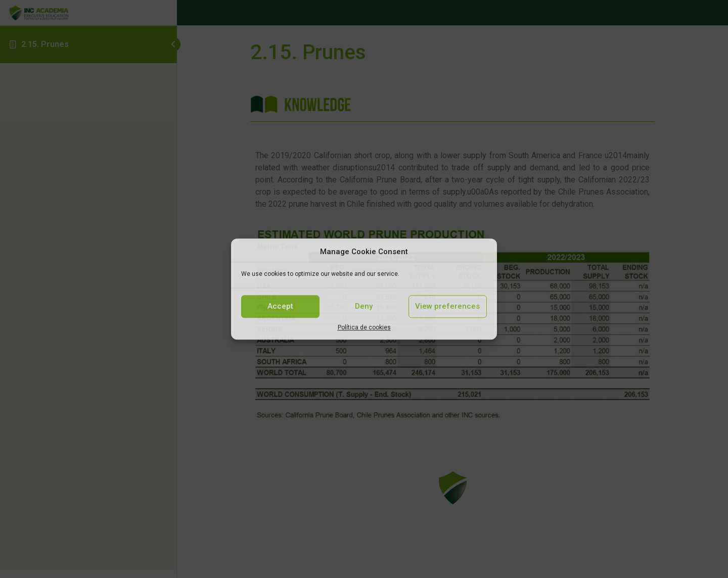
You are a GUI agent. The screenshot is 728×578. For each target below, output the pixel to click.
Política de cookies (364, 327)
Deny (364, 306)
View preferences (447, 306)
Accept (280, 306)
